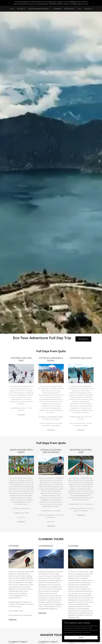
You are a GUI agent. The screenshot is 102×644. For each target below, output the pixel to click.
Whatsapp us (83, 339)
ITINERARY (21, 415)
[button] (21, 9)
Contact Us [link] (88, 9)
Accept (82, 638)
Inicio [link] (12, 9)
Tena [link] (80, 9)
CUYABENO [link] (57, 9)
